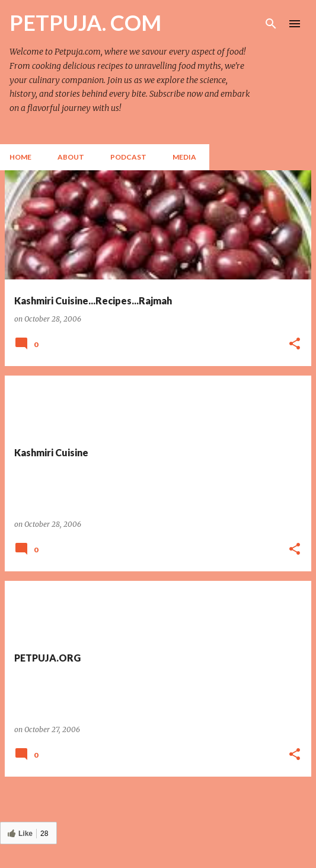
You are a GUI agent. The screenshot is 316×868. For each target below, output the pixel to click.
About (71, 157)
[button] (295, 344)
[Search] (271, 24)
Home (20, 157)
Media (184, 157)
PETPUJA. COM (85, 23)
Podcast (128, 157)
